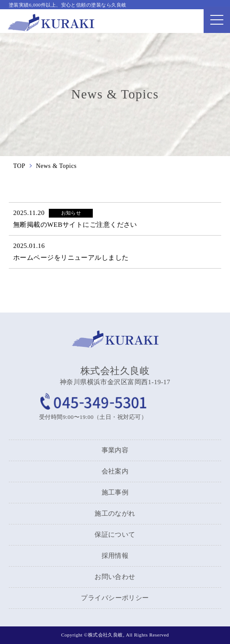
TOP (19, 166)
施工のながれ (115, 513)
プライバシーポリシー (115, 598)
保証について (115, 535)
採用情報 (115, 556)
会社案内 (115, 471)
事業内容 (115, 450)
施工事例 (115, 492)
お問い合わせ (115, 577)
